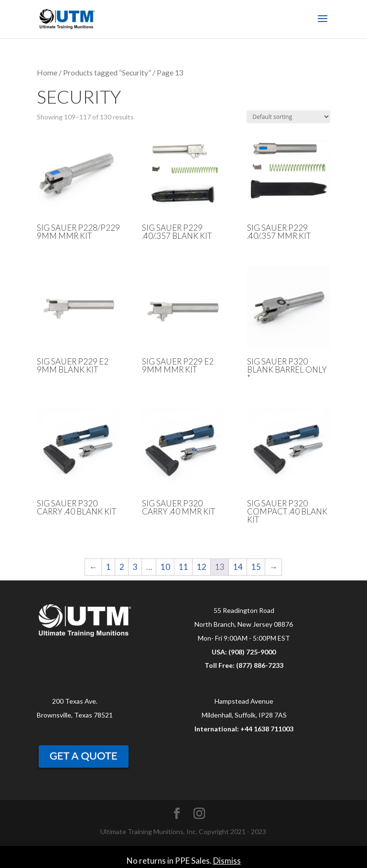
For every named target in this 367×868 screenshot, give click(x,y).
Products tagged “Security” (107, 73)
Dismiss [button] (227, 861)
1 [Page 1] (108, 567)
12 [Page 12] (202, 567)
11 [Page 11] (183, 567)
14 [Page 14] (238, 567)
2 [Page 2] (122, 567)
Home (47, 73)
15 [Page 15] (256, 567)
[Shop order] (288, 117)
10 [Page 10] (165, 567)
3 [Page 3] (135, 567)
